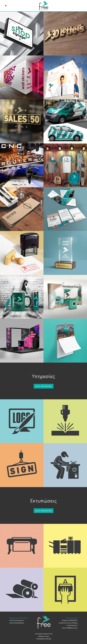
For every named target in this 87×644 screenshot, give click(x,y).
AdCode (48, 639)
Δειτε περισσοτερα (44, 386)
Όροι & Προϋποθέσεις (17, 623)
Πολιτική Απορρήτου (17, 620)
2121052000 (73, 620)
